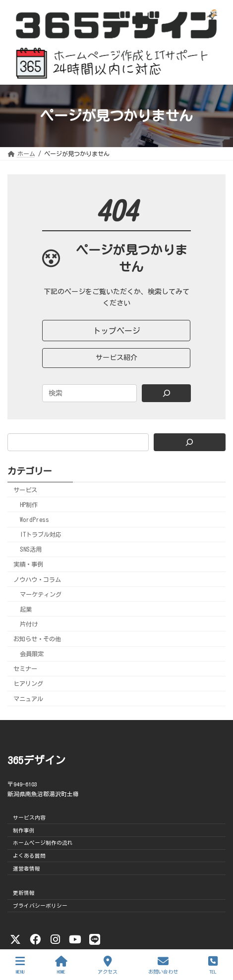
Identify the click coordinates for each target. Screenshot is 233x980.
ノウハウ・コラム (37, 579)
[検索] (190, 442)
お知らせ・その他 (37, 639)
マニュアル (28, 699)
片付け (29, 624)
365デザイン (36, 760)
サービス (25, 490)
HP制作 (29, 505)
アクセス (108, 965)
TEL (213, 965)
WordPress (34, 519)
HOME (61, 965)
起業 (26, 609)
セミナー (25, 669)
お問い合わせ (163, 965)
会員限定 (32, 654)
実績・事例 (28, 565)
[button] (116, 331)
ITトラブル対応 (41, 534)
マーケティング (41, 594)
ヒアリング (28, 684)
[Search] (166, 393)
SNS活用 (31, 550)
